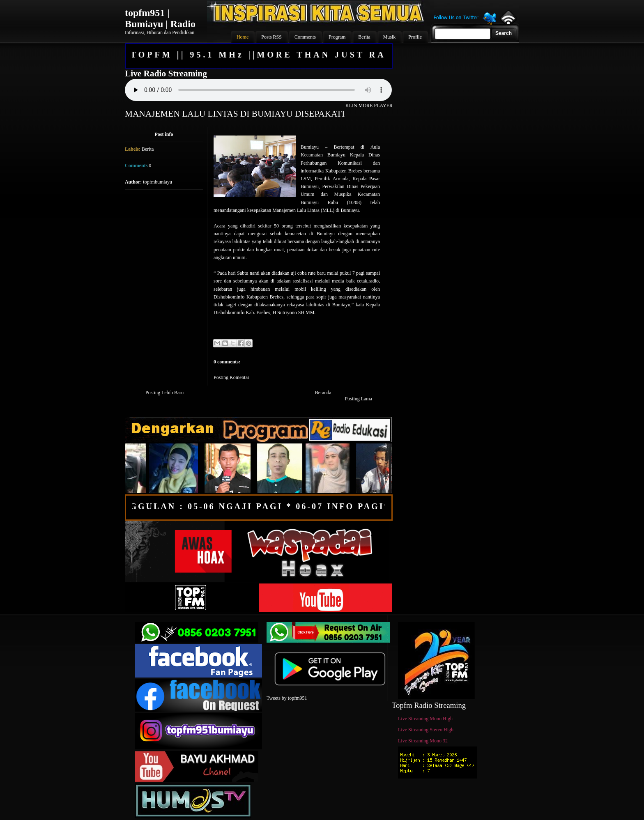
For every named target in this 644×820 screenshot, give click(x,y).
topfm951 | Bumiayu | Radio (160, 18)
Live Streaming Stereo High (426, 730)
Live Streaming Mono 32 (423, 741)
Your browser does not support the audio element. (258, 90)
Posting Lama (359, 399)
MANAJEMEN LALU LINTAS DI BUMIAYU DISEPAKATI (235, 114)
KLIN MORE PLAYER (369, 106)
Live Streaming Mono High (425, 719)
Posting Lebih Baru (164, 393)
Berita (148, 149)
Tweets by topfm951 (287, 698)
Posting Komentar (231, 377)
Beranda (323, 393)
